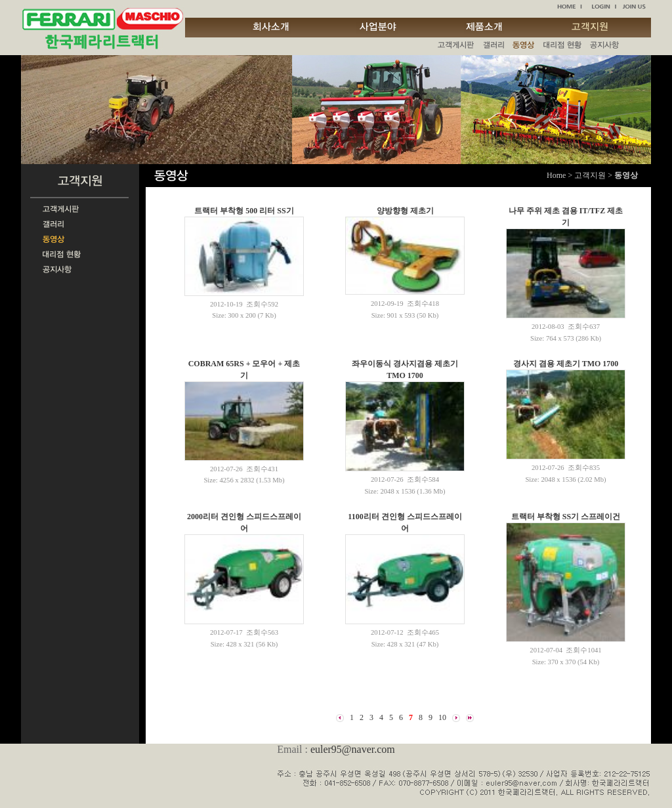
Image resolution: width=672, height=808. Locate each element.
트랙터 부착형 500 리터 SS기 (244, 211)
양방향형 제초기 (405, 211)
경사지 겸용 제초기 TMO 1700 (566, 364)
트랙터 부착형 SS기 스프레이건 (566, 517)
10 (442, 717)
